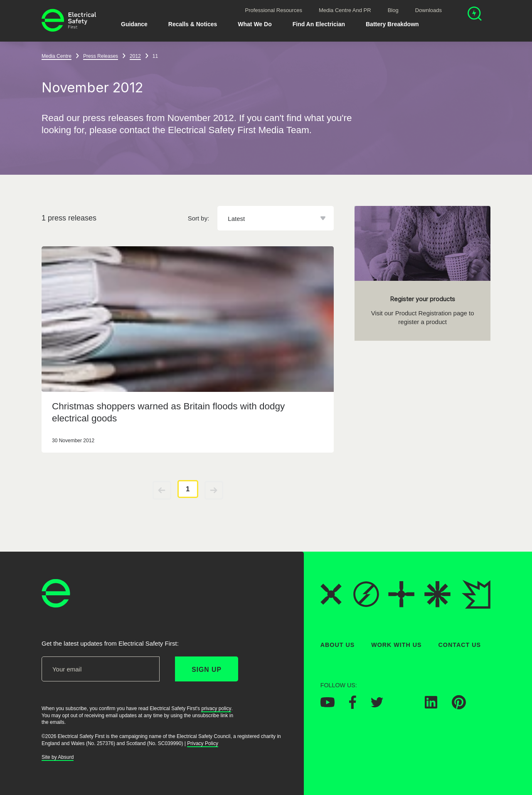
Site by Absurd (58, 757)
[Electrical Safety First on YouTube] (328, 705)
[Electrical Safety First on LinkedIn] (431, 706)
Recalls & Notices (193, 24)
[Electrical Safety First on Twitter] (377, 705)
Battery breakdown (392, 24)
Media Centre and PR (345, 10)
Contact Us (460, 645)
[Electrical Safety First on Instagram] (404, 706)
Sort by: (199, 218)
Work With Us (396, 645)
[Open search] (475, 15)
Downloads (429, 10)
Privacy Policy (203, 743)
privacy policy (216, 708)
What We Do (255, 24)
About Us (338, 645)
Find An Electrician (319, 24)
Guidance (134, 24)
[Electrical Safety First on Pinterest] (459, 707)
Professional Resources (274, 10)
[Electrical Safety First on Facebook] (353, 706)
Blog (393, 10)
